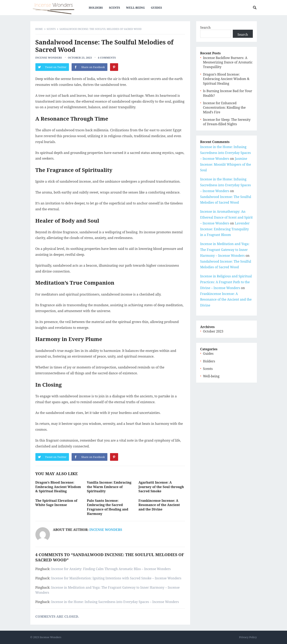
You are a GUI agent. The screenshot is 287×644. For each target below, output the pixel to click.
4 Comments (107, 58)
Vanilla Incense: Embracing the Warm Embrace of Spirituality (109, 487)
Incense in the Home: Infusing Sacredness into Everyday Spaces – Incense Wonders (115, 602)
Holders (96, 8)
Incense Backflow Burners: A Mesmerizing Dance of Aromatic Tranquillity (228, 62)
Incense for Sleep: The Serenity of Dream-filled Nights (227, 122)
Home (39, 29)
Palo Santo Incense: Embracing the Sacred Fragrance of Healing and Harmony (108, 507)
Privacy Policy (248, 637)
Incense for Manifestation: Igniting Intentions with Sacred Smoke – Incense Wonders (116, 578)
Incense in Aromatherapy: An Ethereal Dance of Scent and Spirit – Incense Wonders (227, 217)
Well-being (135, 8)
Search (205, 27)
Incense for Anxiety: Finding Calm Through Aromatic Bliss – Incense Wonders (111, 569)
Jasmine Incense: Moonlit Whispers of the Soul (226, 164)
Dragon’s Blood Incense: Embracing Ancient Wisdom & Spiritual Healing (58, 487)
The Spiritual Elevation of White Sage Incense (56, 503)
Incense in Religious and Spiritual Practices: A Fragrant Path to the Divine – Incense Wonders (226, 282)
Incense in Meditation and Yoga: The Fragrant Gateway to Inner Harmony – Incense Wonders (225, 250)
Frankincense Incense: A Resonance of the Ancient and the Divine (159, 505)
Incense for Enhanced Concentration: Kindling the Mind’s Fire (224, 108)
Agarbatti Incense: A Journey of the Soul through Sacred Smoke (161, 487)
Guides (156, 8)
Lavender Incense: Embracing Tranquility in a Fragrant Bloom (225, 229)
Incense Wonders (49, 58)
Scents (114, 8)
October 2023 (213, 331)
